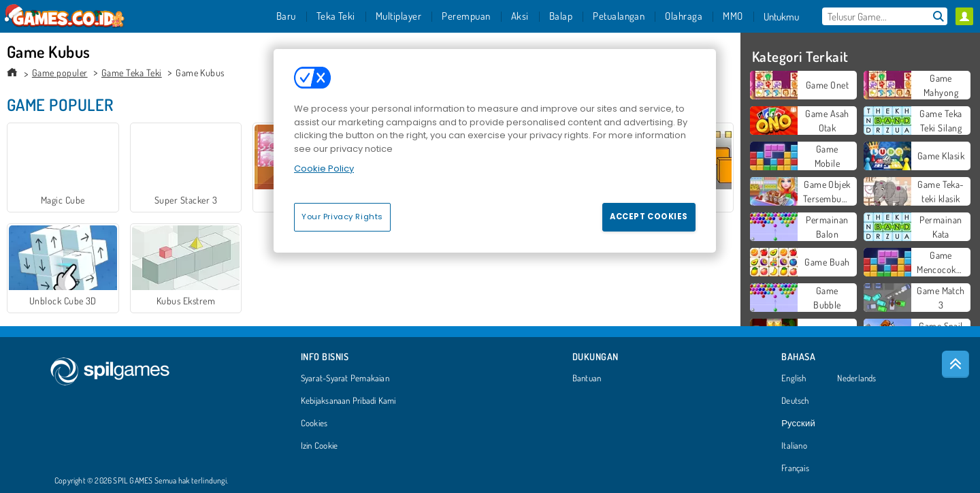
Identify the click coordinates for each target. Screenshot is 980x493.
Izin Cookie (319, 446)
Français (795, 468)
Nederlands (856, 379)
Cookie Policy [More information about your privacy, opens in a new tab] (324, 169)
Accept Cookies (649, 217)
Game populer (60, 73)
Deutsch (795, 401)
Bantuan (587, 379)
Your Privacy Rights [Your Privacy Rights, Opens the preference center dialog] (342, 217)
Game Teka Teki (132, 73)
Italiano (794, 446)
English (794, 379)
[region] (495, 150)
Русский (798, 424)
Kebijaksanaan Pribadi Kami (348, 401)
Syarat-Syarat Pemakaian (345, 379)
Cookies (314, 424)
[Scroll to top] (955, 364)
